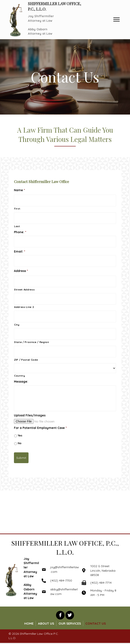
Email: (20, 251)
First (17, 209)
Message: (21, 382)
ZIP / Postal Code (26, 360)
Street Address (24, 290)
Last (17, 226)
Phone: (20, 232)
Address (21, 271)
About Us (46, 623)
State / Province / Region (32, 342)
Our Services (70, 623)
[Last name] (65, 218)
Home (29, 623)
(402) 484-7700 (61, 580)
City (17, 325)
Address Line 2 (24, 307)
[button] (60, 615)
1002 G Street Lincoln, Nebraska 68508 (103, 570)
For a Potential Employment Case (40, 428)
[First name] (65, 200)
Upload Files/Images (30, 415)
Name (19, 190)
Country (20, 376)
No (20, 443)
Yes (20, 435)
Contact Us (96, 623)
